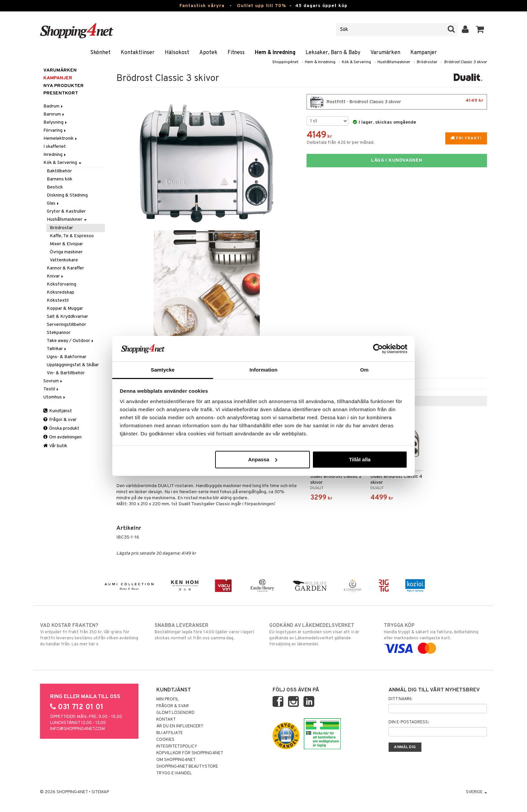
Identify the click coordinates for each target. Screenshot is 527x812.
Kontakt (166, 720)
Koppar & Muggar (65, 309)
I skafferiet (55, 147)
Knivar (55, 276)
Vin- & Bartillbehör (66, 373)
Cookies (165, 740)
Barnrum (54, 114)
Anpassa (263, 459)
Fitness (236, 53)
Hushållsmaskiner (394, 62)
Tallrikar (57, 349)
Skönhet (100, 53)
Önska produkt (61, 429)
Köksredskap (60, 292)
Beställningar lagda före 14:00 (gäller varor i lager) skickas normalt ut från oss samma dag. (206, 632)
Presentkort (61, 93)
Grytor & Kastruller (66, 211)
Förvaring (55, 131)
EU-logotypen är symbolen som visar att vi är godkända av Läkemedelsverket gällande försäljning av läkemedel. (321, 635)
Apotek (208, 53)
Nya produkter (64, 86)
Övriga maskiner (66, 252)
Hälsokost (177, 53)
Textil (51, 389)
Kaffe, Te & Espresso (72, 236)
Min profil (168, 699)
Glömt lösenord (175, 713)
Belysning (56, 122)
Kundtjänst (58, 411)
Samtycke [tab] (163, 370)
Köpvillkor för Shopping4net (190, 753)
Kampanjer (424, 53)
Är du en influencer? (180, 726)
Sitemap (100, 792)
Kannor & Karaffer (65, 268)
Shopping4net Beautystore (187, 767)
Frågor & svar (60, 420)
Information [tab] (263, 370)
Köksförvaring (62, 284)
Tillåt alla (360, 459)
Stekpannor (59, 333)
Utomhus (55, 397)
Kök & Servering (356, 62)
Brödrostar (427, 62)
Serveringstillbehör (66, 325)
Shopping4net (285, 62)
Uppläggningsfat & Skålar (73, 365)
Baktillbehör (59, 171)
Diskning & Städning (67, 195)
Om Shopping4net (176, 760)
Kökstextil (58, 301)
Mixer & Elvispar (66, 244)
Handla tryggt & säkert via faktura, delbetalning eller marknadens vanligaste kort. (435, 637)
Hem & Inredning (275, 53)
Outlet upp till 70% (261, 6)
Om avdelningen (63, 437)
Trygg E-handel (174, 773)
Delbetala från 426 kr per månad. (341, 143)
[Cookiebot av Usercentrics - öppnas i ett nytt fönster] (378, 349)
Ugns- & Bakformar (67, 357)
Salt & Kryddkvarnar (67, 317)
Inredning (55, 155)
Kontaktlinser (138, 53)
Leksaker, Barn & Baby (333, 53)
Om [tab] (364, 370)
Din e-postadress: (409, 722)
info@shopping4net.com (77, 729)
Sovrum (53, 381)
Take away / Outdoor (71, 341)
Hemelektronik (61, 139)
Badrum (54, 106)
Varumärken (385, 53)
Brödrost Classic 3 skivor (465, 62)
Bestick (55, 187)
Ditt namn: (400, 699)
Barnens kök (59, 179)
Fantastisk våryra (202, 6)
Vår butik (55, 446)
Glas (53, 203)
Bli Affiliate (170, 733)
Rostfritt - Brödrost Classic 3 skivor (397, 102)
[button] (480, 30)
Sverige (476, 792)
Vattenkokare (64, 260)
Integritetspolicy (177, 746)
